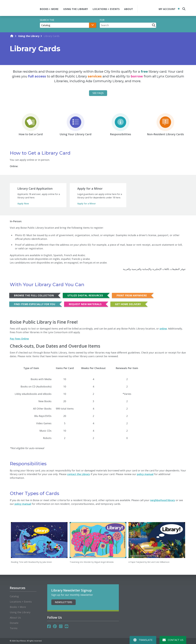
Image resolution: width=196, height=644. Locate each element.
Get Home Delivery (128, 304)
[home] (12, 36)
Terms (14, 628)
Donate (14, 623)
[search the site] (184, 9)
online (163, 329)
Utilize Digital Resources (85, 295)
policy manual (145, 474)
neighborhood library (163, 500)
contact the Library (79, 474)
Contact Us (173, 640)
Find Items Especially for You (35, 304)
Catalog (14, 596)
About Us (15, 618)
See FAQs (98, 93)
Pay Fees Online (19, 339)
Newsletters (63, 602)
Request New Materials (85, 304)
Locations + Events (21, 602)
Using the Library (29, 36)
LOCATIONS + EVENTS (106, 9)
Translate (143, 640)
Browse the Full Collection (34, 295)
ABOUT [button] (129, 9)
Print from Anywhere (132, 295)
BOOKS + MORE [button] (49, 9)
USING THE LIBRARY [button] (76, 9)
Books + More (18, 607)
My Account (167, 9)
